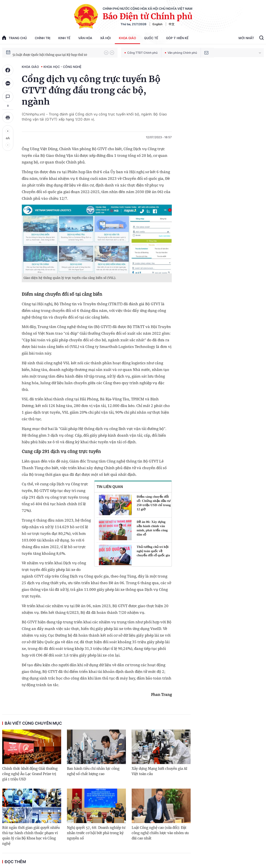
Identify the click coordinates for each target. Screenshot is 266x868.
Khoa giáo (127, 38)
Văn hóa (85, 38)
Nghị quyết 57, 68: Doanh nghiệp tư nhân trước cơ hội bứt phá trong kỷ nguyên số (96, 833)
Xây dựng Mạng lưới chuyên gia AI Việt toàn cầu (159, 771)
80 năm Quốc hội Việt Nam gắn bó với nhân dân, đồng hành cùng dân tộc (56, 52)
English (157, 24)
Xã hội (106, 38)
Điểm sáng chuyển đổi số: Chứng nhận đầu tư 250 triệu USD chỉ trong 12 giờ (154, 503)
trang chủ (15, 38)
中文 (172, 24)
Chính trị (43, 38)
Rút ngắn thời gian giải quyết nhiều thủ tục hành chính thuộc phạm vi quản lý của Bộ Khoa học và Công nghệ (31, 836)
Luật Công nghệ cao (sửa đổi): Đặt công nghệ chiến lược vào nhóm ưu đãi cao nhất (160, 833)
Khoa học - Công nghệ (62, 67)
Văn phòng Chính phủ (181, 53)
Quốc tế (151, 38)
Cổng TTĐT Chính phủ (141, 53)
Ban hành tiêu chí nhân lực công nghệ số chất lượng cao (93, 771)
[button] (106, 53)
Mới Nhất (246, 38)
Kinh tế (64, 38)
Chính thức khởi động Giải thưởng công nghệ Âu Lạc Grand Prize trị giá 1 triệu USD (30, 774)
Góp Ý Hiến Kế (177, 38)
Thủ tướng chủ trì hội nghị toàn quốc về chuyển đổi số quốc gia (153, 551)
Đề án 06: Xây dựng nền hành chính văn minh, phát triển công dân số (152, 528)
